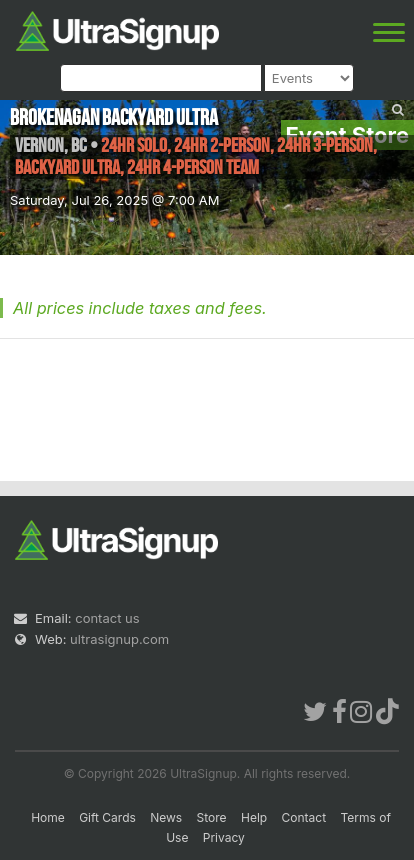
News (166, 817)
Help (254, 817)
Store (212, 817)
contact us (107, 618)
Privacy (224, 837)
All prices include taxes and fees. (140, 308)
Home (48, 817)
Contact (304, 817)
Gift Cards (107, 817)
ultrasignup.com (119, 639)
